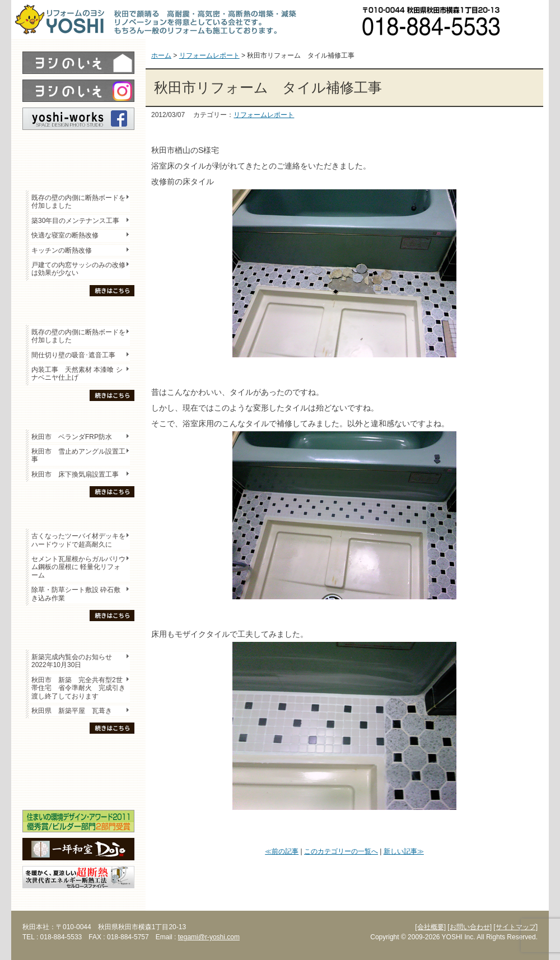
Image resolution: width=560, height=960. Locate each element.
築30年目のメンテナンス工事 (75, 221)
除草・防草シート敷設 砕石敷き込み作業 (76, 594)
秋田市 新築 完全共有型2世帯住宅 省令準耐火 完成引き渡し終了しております (78, 688)
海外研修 (78, 790)
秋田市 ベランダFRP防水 (72, 437)
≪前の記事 (282, 851)
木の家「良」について (78, 751)
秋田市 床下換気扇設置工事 (75, 474)
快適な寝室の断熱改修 (65, 235)
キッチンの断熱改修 (65, 250)
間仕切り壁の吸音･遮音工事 (73, 355)
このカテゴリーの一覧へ (341, 851)
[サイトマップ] (515, 927)
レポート (78, 150)
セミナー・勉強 (78, 771)
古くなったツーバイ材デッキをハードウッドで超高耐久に (78, 540)
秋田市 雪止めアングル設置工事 (78, 455)
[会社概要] (430, 927)
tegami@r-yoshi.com (209, 937)
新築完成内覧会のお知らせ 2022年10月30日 (72, 661)
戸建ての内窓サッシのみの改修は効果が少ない (78, 269)
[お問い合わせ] (470, 927)
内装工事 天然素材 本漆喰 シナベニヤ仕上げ (77, 374)
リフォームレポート (264, 115)
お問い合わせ (529, 20)
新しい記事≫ (404, 851)
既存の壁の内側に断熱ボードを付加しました (78, 202)
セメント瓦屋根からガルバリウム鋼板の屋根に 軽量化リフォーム (78, 567)
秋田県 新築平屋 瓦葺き (72, 711)
